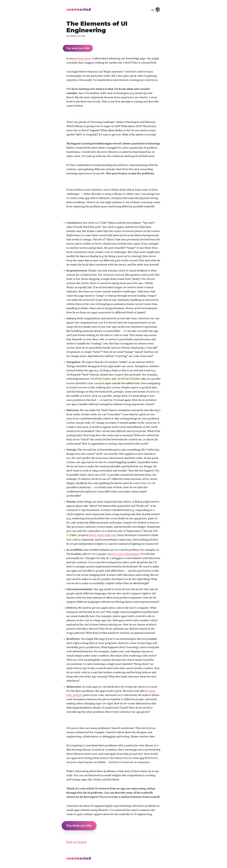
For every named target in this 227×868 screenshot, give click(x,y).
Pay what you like (78, 48)
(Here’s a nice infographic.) (124, 554)
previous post (82, 58)
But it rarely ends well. (103, 535)
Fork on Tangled (76, 842)
